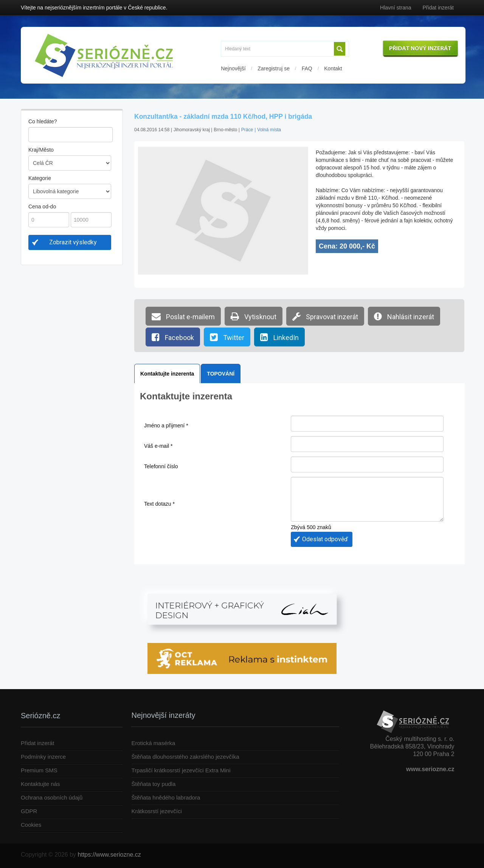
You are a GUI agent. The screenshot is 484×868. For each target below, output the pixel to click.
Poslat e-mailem (183, 316)
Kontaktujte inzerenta (167, 374)
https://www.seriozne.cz (109, 855)
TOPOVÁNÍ (221, 374)
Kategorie (40, 178)
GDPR (29, 811)
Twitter (227, 337)
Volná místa (269, 130)
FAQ (307, 68)
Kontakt (333, 68)
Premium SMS (39, 770)
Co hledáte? (43, 121)
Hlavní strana (396, 8)
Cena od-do (42, 207)
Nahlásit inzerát (404, 316)
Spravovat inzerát (325, 316)
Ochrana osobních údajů (52, 797)
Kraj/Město (41, 150)
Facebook (173, 337)
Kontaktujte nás (40, 784)
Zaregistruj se (274, 68)
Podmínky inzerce (43, 757)
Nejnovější (233, 68)
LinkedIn (279, 337)
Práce (247, 130)
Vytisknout (254, 316)
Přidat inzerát (438, 8)
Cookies (31, 825)
